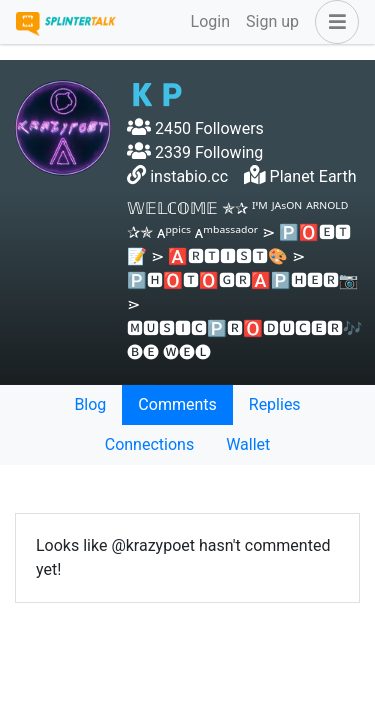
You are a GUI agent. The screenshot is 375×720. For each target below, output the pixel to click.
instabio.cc (189, 176)
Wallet (248, 444)
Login (210, 21)
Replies (275, 404)
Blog (90, 404)
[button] (333, 22)
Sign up (272, 21)
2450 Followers (195, 128)
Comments (177, 404)
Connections (149, 444)
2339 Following (195, 152)
